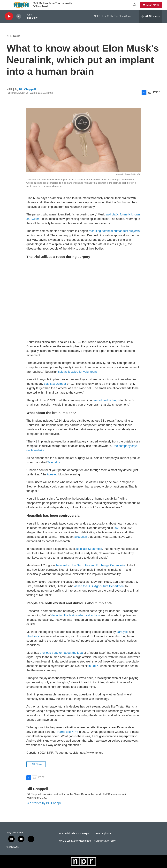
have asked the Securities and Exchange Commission (91, 565)
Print (156, 92)
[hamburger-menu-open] (8, 5)
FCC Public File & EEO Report (75, 834)
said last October (55, 384)
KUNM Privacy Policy (105, 841)
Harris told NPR (67, 732)
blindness (33, 636)
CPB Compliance (103, 834)
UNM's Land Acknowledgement (75, 841)
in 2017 (93, 666)
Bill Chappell (27, 89)
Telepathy (54, 462)
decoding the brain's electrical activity (76, 615)
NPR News (13, 36)
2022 (117, 528)
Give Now (152, 5)
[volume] (19, 16)
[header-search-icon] (135, 5)
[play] (9, 16)
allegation (81, 537)
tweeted (52, 474)
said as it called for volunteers (77, 372)
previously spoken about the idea (61, 653)
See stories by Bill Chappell (45, 803)
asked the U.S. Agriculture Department (99, 586)
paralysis (122, 632)
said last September (89, 549)
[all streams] (150, 16)
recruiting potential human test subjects (114, 231)
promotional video (104, 400)
